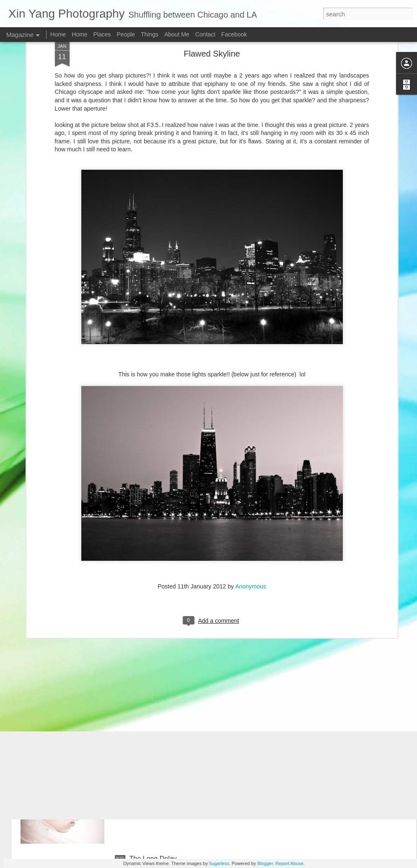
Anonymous (251, 513)
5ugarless (219, 863)
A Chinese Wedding (159, 763)
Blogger (265, 863)
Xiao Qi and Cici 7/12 (161, 668)
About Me (177, 34)
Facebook (234, 34)
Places (102, 34)
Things (150, 34)
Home (58, 34)
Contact (205, 34)
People (126, 34)
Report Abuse (289, 863)
